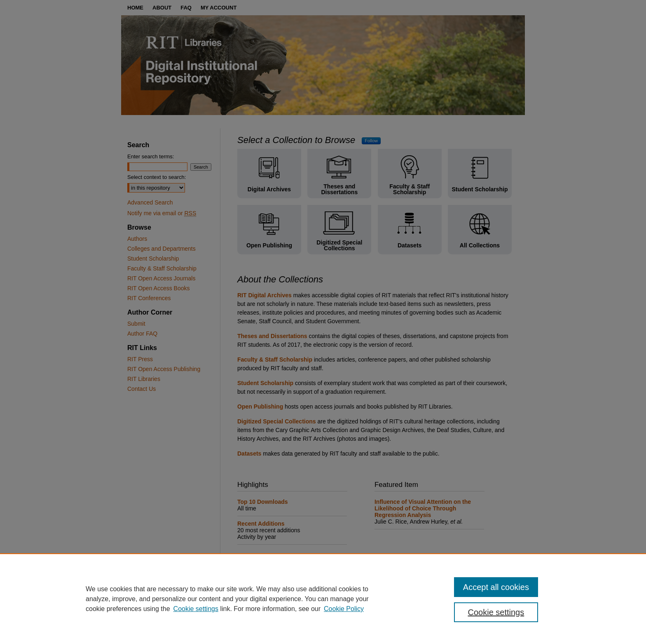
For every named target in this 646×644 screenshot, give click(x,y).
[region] (323, 599)
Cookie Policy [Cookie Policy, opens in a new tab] (344, 609)
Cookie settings (196, 609)
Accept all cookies (496, 587)
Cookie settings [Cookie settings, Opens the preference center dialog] (496, 612)
